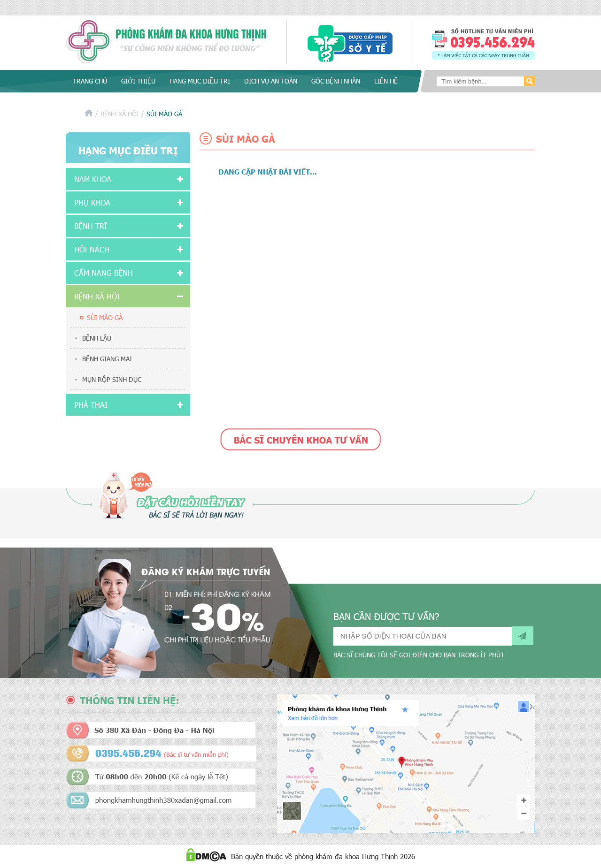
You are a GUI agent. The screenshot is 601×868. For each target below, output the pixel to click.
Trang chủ (90, 81)
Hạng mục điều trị (200, 81)
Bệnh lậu (97, 338)
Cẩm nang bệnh (104, 273)
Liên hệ (386, 81)
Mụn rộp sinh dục (112, 379)
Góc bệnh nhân (336, 81)
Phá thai (91, 405)
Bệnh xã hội (120, 114)
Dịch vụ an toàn (271, 81)
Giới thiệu (138, 81)
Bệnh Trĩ (91, 226)
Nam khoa (93, 179)
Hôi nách (92, 249)
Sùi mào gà (105, 317)
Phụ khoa (92, 202)
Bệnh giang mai (107, 359)
